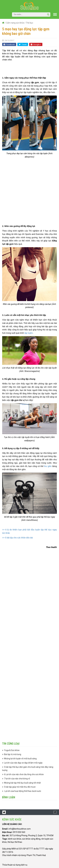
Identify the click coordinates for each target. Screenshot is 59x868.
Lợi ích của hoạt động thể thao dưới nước (23, 791)
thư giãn (48, 466)
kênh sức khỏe (15, 839)
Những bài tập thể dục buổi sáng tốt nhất (22, 783)
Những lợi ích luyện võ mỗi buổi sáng (20, 759)
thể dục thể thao (15, 842)
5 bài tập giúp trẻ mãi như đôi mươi (20, 787)
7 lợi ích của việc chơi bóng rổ (17, 779)
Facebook (9, 44)
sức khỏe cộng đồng (31, 839)
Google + (36, 44)
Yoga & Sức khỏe (12, 750)
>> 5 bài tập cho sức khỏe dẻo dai (17, 538)
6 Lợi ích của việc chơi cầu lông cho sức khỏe (24, 774)
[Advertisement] (31, 67)
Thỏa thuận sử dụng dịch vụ (15, 865)
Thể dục (30, 23)
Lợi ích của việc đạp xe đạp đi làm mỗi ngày (23, 763)
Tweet (23, 44)
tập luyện (29, 333)
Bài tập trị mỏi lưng (13, 754)
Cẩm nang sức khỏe (15, 23)
